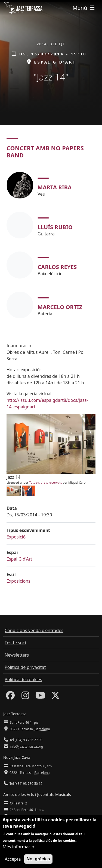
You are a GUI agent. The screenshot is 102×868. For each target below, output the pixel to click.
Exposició (16, 537)
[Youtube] (40, 697)
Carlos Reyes (57, 267)
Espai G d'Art (19, 559)
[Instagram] (25, 697)
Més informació (18, 848)
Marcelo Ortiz (60, 307)
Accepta (13, 860)
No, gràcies (38, 860)
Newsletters (17, 655)
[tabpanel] (51, 245)
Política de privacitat (25, 667)
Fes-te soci (15, 643)
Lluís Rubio (55, 227)
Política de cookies (23, 680)
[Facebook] (10, 697)
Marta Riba (55, 187)
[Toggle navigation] (84, 8)
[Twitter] (55, 697)
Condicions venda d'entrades (34, 630)
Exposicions (18, 581)
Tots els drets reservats (45, 482)
